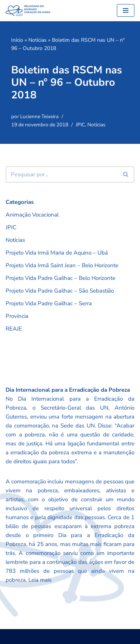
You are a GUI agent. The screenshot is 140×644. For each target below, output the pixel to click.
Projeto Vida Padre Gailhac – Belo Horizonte (60, 278)
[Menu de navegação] (126, 10)
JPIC (80, 125)
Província (17, 316)
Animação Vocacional (32, 215)
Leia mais (40, 580)
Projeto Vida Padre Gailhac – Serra (49, 303)
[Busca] (62, 174)
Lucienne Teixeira (39, 116)
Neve (42, 637)
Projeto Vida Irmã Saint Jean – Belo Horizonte (62, 265)
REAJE (14, 329)
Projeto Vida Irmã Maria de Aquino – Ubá (57, 253)
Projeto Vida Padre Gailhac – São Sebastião (60, 291)
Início (17, 40)
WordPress (91, 637)
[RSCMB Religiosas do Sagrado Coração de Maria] (28, 11)
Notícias (38, 40)
